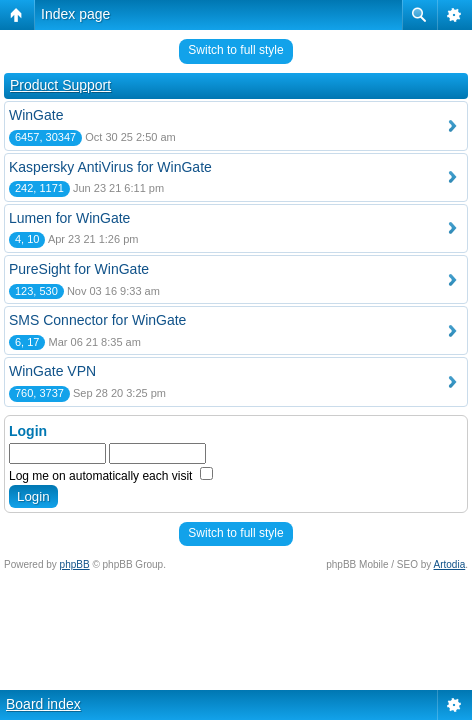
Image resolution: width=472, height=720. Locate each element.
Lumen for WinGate (69, 218)
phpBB (75, 564)
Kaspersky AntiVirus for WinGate (110, 167)
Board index (43, 704)
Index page (75, 14)
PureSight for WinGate (79, 269)
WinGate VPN (52, 371)
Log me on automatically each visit (111, 476)
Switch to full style (235, 50)
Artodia (450, 564)
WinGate (36, 115)
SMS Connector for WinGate (97, 320)
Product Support (60, 85)
